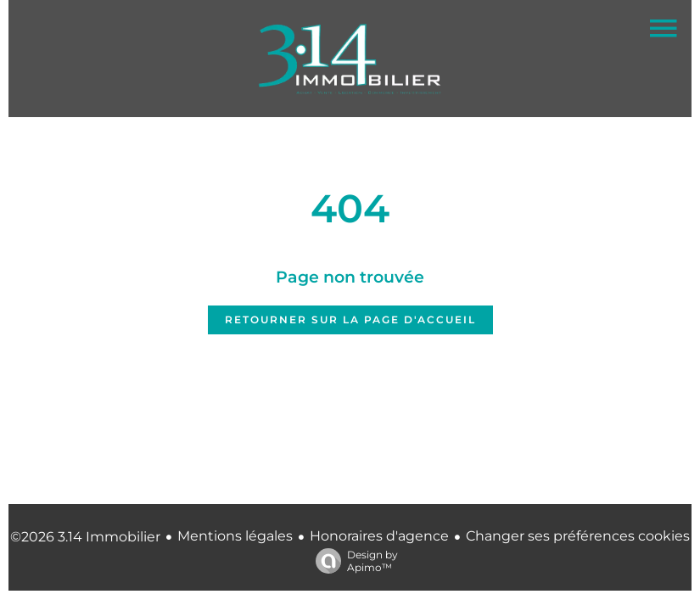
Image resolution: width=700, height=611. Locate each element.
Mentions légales (235, 536)
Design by (353, 561)
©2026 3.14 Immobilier (85, 537)
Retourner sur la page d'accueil (350, 320)
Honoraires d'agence (379, 536)
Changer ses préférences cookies (578, 536)
